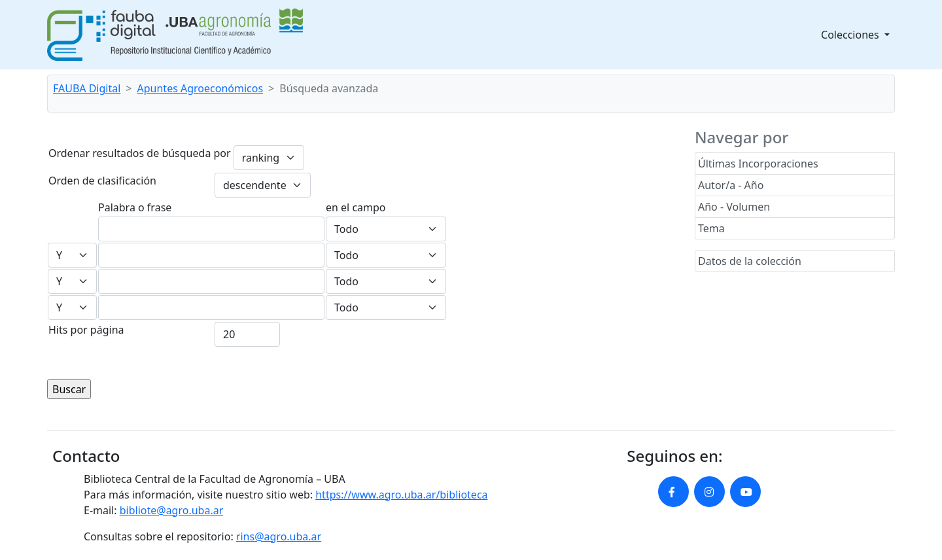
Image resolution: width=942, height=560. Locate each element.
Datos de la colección (750, 261)
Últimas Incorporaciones (758, 164)
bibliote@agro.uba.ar (172, 510)
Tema (711, 228)
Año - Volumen (734, 207)
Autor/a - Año (731, 185)
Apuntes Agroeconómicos (201, 88)
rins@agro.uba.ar (279, 536)
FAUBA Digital (87, 88)
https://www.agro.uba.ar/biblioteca (401, 495)
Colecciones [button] (851, 35)
